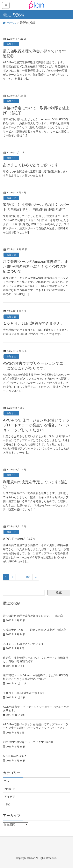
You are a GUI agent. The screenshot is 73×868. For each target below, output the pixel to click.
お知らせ (11, 44)
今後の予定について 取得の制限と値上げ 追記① (34, 630)
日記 (7, 804)
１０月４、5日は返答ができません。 (34, 323)
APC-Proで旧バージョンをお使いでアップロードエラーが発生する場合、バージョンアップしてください (36, 425)
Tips (7, 781)
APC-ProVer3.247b (19, 539)
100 (28, 577)
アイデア (10, 797)
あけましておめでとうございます (31, 165)
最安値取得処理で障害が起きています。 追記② (33, 616)
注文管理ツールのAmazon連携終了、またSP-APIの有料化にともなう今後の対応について (36, 266)
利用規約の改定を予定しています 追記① (28, 742)
